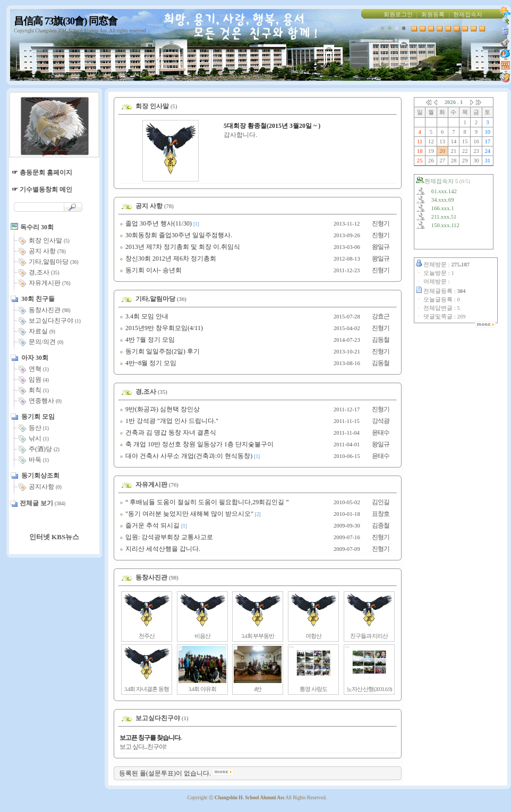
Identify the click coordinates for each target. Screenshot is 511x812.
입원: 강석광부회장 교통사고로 (166, 537)
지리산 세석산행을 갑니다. (160, 549)
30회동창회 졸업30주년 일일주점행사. (176, 235)
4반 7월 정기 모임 (147, 340)
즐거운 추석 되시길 (150, 525)
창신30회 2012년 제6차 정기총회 (168, 258)
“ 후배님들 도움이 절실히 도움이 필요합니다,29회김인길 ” (204, 502)
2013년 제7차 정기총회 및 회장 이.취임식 (180, 247)
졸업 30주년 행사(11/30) (156, 223)
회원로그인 (398, 15)
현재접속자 (468, 15)
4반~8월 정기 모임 (148, 363)
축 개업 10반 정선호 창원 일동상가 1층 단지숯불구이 (197, 444)
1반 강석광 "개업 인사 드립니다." (169, 421)
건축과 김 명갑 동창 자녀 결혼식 (168, 433)
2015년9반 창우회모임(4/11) (161, 328)
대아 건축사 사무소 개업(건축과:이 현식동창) (186, 456)
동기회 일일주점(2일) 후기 (160, 351)
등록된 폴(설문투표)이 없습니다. (176, 773)
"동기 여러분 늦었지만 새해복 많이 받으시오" (186, 514)
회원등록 (433, 15)
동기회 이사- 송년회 (151, 270)
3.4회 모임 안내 (144, 316)
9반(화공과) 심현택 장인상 (160, 409)
